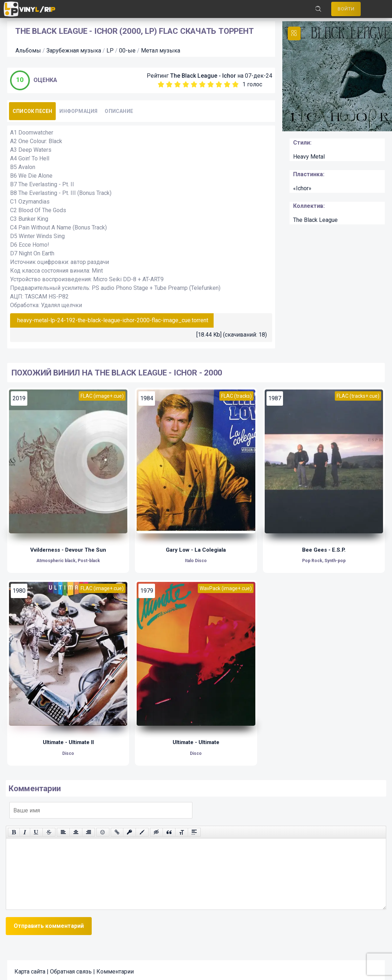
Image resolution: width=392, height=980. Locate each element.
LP (110, 47)
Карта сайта (30, 968)
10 (235, 81)
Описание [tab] (119, 108)
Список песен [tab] (32, 108)
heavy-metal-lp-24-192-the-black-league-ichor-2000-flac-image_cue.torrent (113, 317)
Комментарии (115, 968)
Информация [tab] (78, 108)
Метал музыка (161, 47)
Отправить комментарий (49, 923)
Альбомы (28, 47)
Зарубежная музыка (74, 47)
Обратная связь (71, 968)
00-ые (127, 47)
